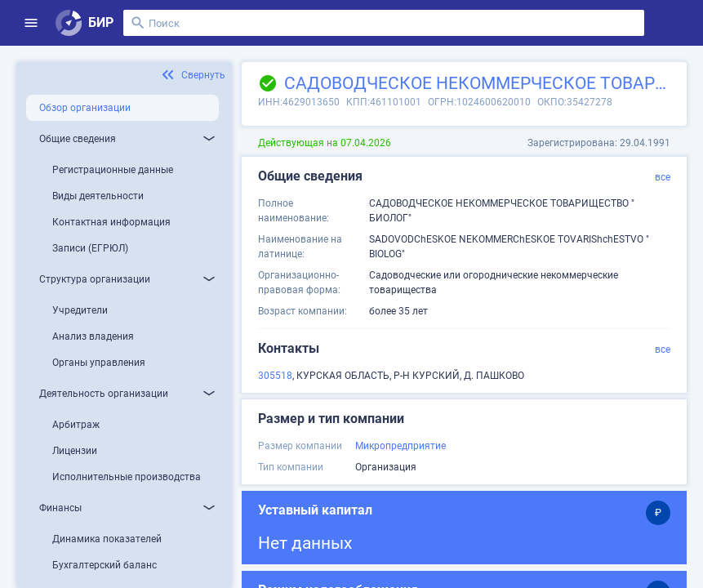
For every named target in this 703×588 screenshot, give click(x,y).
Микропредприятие (400, 446)
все (663, 177)
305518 (275, 376)
